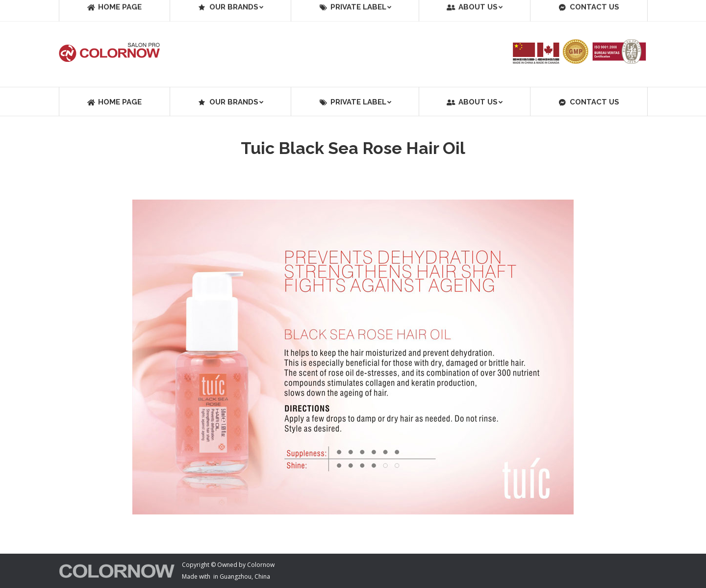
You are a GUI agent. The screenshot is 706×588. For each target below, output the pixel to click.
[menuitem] (114, 102)
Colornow (261, 565)
